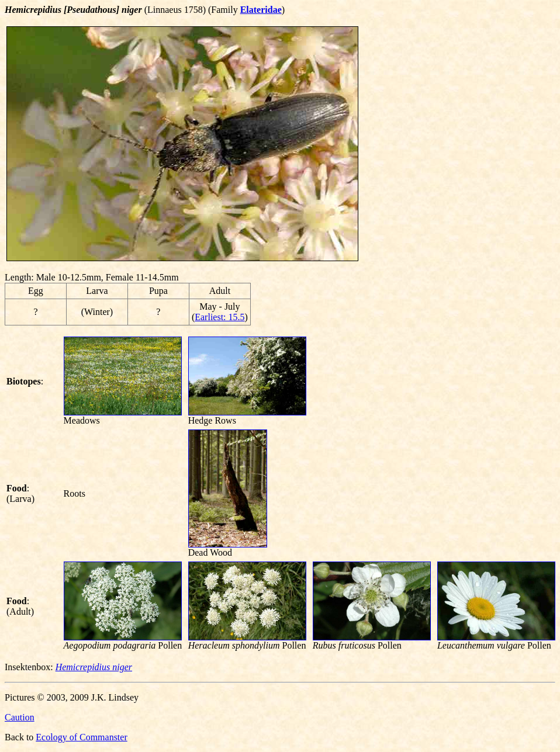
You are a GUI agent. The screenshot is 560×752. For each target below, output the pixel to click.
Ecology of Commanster (81, 737)
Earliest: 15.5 (219, 317)
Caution (20, 717)
